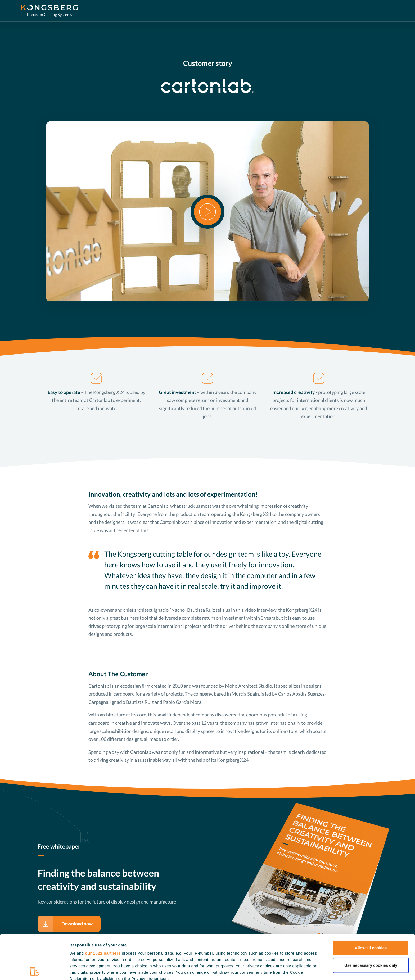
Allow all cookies (371, 904)
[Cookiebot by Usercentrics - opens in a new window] (34, 970)
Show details (278, 970)
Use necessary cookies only (371, 921)
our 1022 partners (103, 909)
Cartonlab (99, 686)
